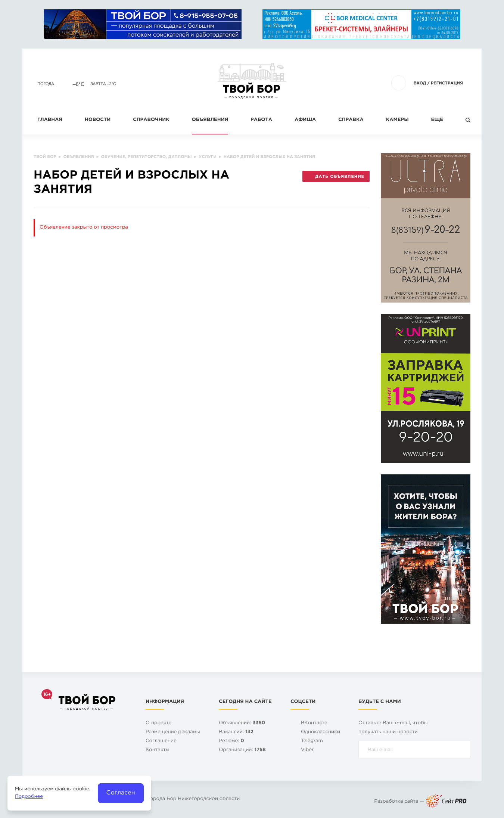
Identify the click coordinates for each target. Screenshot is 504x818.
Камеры (397, 120)
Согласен (121, 793)
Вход (420, 83)
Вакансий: (236, 732)
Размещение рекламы (173, 732)
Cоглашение (161, 741)
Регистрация (447, 83)
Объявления (210, 120)
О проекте (158, 723)
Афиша (305, 120)
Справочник (151, 120)
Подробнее (29, 797)
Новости (98, 120)
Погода (46, 84)
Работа (261, 120)
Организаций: (242, 750)
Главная (50, 120)
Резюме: (231, 741)
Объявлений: (242, 723)
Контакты (158, 750)
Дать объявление (336, 177)
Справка (351, 120)
